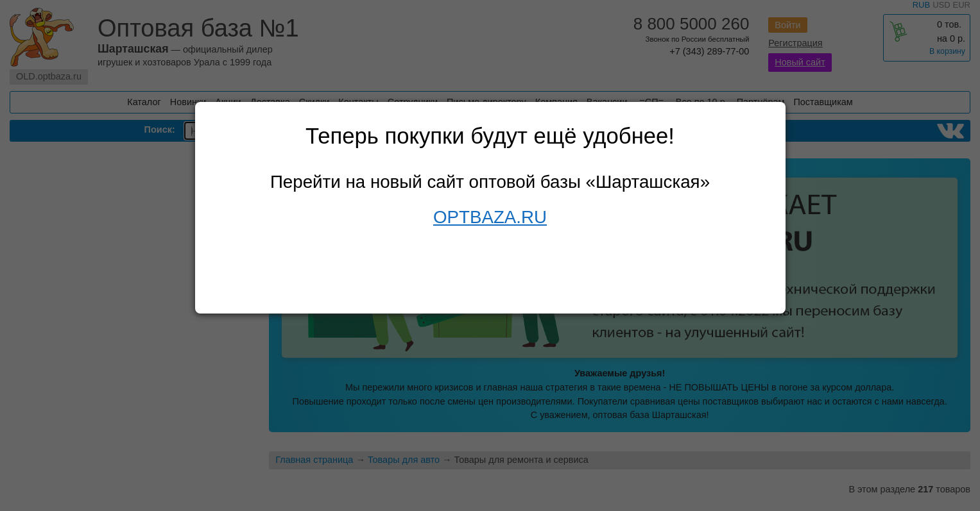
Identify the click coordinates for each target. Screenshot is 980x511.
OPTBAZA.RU (490, 217)
